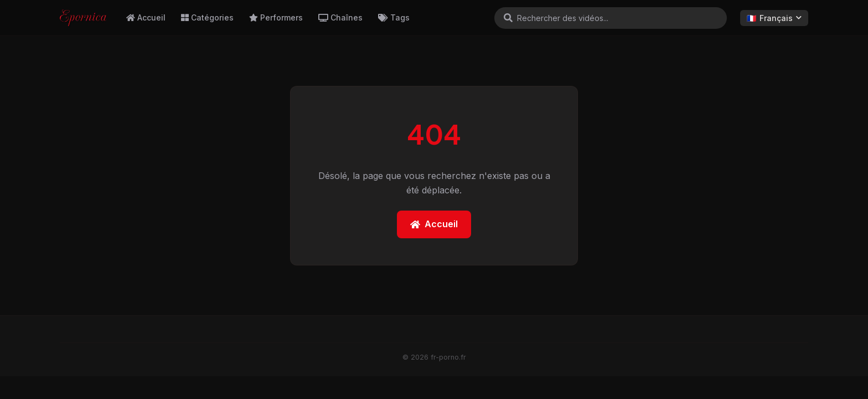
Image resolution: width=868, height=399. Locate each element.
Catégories (207, 17)
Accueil (146, 17)
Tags (394, 17)
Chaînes (340, 17)
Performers (276, 17)
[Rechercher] (508, 18)
